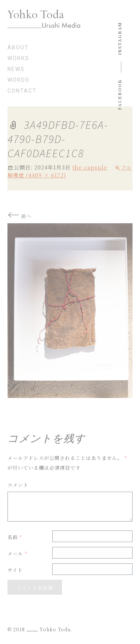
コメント (18, 485)
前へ (20, 216)
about (18, 48)
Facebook (119, 95)
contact (22, 91)
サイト (15, 570)
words (18, 80)
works (18, 58)
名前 (15, 537)
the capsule (90, 167)
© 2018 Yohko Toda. (40, 629)
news (16, 69)
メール (17, 553)
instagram (119, 38)
